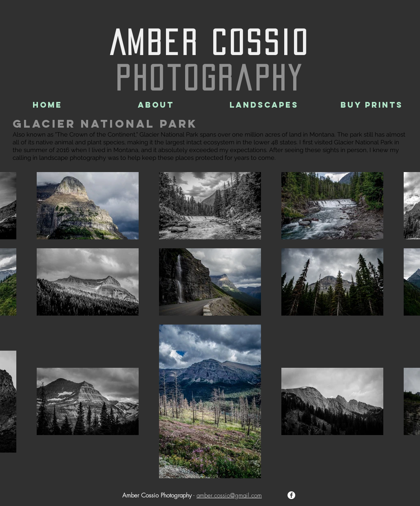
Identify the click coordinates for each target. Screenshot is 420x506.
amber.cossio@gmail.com (229, 495)
